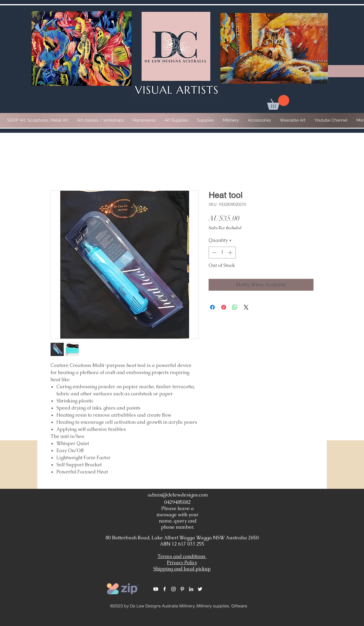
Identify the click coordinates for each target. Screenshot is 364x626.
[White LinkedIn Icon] (191, 589)
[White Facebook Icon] (165, 589)
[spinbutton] (222, 253)
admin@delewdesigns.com (178, 495)
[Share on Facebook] (212, 307)
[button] (278, 102)
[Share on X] (246, 307)
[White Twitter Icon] (200, 589)
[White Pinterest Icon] (182, 589)
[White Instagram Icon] (173, 589)
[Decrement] (214, 253)
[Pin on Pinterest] (224, 307)
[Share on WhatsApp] (235, 307)
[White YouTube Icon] (156, 589)
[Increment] (231, 253)
